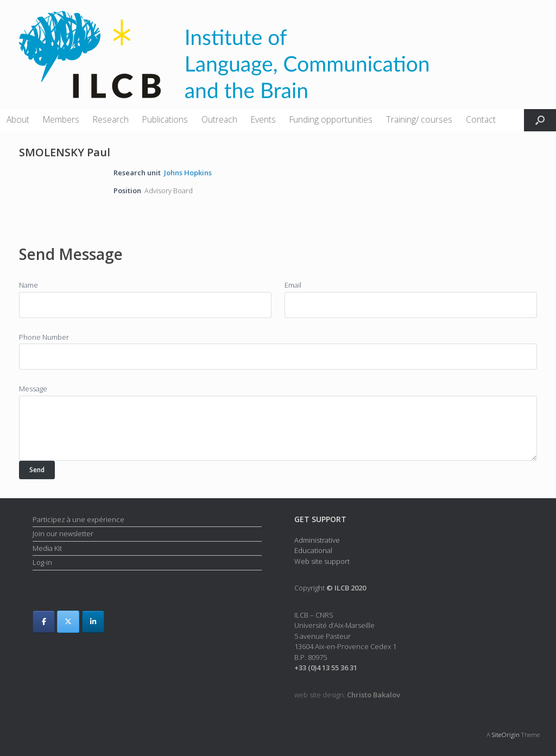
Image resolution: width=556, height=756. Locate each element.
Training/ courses (419, 119)
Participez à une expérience (78, 519)
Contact (481, 119)
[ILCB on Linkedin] (93, 622)
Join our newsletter (63, 533)
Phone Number (44, 337)
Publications (165, 119)
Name (29, 285)
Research (111, 119)
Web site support (322, 561)
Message (33, 389)
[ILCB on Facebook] (44, 622)
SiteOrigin (506, 735)
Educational (313, 550)
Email (293, 285)
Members (61, 119)
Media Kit (47, 548)
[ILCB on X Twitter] (68, 622)
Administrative (317, 540)
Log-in (42, 562)
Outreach (219, 119)
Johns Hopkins (188, 173)
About (18, 119)
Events (263, 119)
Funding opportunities (331, 119)
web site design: (347, 695)
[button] (540, 120)
